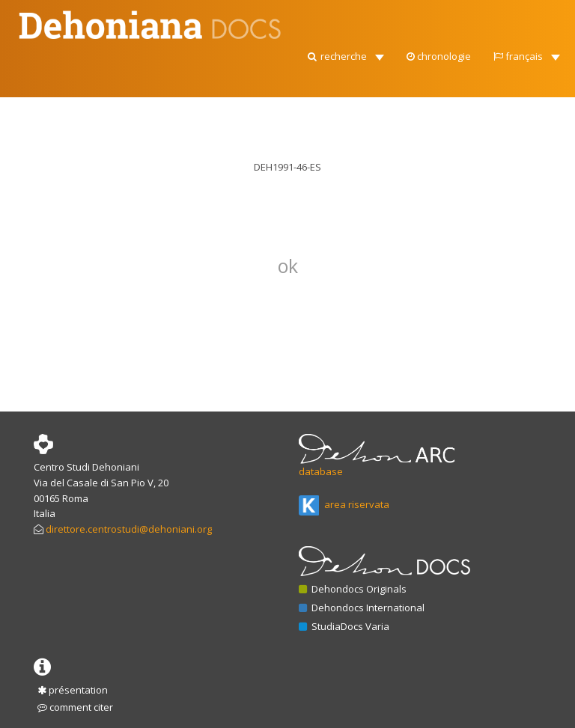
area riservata (344, 504)
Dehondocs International (362, 608)
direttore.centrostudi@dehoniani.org (129, 529)
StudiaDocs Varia (344, 626)
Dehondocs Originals (353, 589)
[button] (345, 52)
